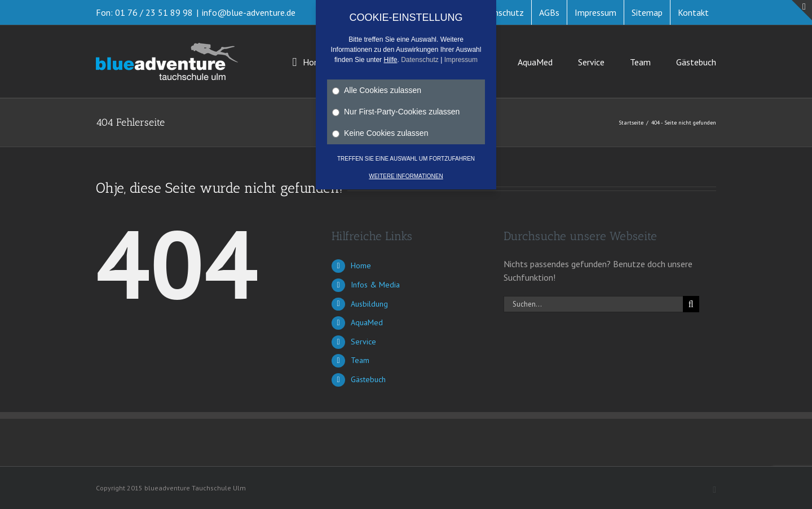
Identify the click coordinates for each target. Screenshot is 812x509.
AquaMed (367, 322)
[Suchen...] (593, 304)
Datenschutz (420, 60)
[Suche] (691, 304)
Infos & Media (375, 285)
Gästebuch (368, 379)
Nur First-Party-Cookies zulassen (396, 112)
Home (361, 265)
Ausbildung (369, 304)
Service (363, 342)
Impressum (461, 60)
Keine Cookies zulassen (380, 133)
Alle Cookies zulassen (377, 90)
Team (360, 360)
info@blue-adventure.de (249, 12)
